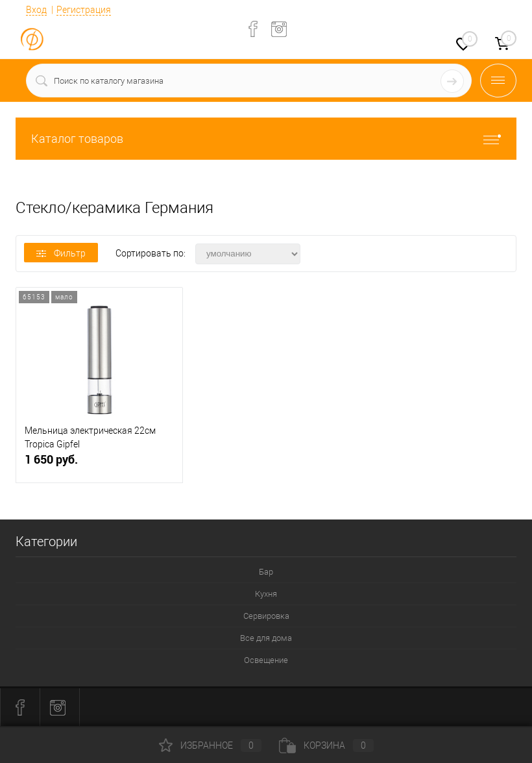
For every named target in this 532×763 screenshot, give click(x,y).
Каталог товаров (266, 139)
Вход (36, 10)
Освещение (266, 660)
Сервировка (266, 616)
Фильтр (61, 253)
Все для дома (266, 638)
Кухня (266, 594)
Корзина (326, 745)
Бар (266, 572)
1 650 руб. (99, 465)
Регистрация (84, 10)
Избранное (210, 745)
